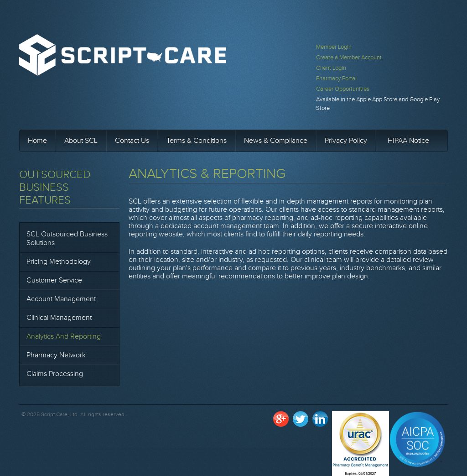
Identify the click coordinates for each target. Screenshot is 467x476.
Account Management (61, 299)
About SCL (81, 141)
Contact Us (132, 141)
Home (37, 141)
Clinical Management (59, 318)
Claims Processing (55, 374)
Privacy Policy (346, 141)
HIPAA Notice (408, 141)
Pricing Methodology (59, 262)
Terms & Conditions (197, 141)
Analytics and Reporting (64, 337)
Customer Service (54, 280)
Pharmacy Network (56, 355)
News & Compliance (276, 141)
